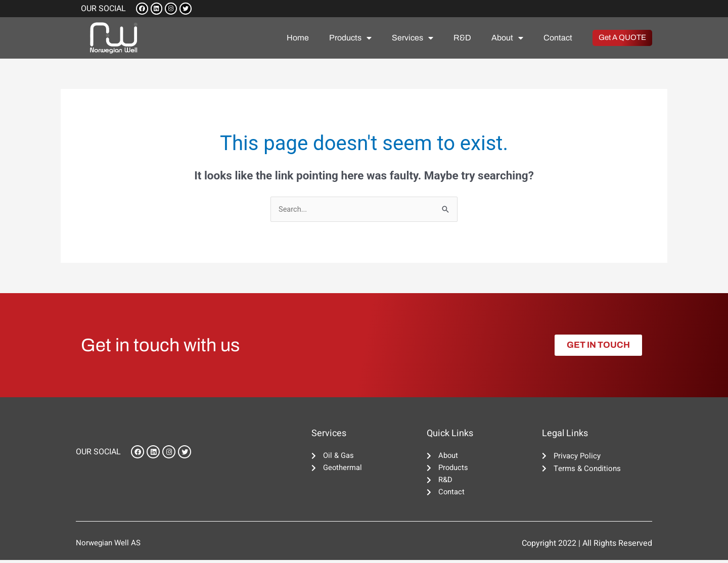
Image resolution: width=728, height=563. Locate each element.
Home (298, 39)
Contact (558, 39)
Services (413, 39)
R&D (462, 39)
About (507, 39)
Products (350, 39)
